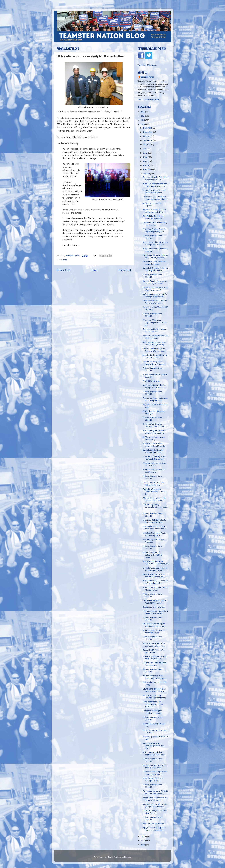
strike (65, 260)
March (146, 166)
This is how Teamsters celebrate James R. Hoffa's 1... (155, 492)
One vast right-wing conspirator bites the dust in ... (156, 507)
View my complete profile (148, 99)
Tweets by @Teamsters (147, 65)
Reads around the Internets (154, 607)
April (146, 161)
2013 (143, 124)
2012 (143, 837)
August (147, 145)
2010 (143, 845)
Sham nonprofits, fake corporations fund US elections (153, 704)
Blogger (128, 857)
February (147, 170)
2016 (143, 112)
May (145, 157)
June (145, 153)
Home (94, 270)
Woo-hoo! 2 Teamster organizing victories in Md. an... (155, 323)
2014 (143, 120)
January (147, 174)
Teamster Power (147, 77)
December (148, 128)
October (147, 136)
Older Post (125, 270)
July (145, 149)
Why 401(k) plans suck (152, 381)
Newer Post (63, 270)
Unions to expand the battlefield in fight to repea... (153, 555)
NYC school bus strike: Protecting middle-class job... (154, 746)
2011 (143, 841)
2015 (143, 116)
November (148, 132)
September (148, 140)
